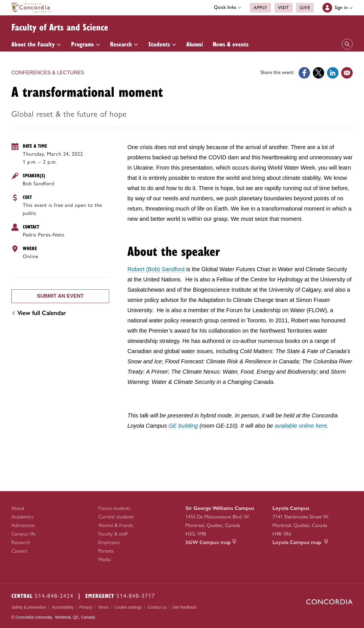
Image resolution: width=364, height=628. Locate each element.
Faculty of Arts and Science (68, 26)
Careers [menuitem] (19, 551)
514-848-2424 (54, 596)
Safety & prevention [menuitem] (29, 607)
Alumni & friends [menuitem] (116, 525)
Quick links (227, 7)
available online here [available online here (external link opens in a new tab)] (301, 426)
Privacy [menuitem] (86, 607)
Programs (86, 44)
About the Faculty (36, 44)
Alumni (195, 44)
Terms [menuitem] (104, 607)
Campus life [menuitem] (23, 534)
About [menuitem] (18, 508)
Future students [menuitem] (114, 508)
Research (124, 44)
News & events (231, 44)
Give (305, 8)
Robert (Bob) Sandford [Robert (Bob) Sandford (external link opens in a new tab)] (156, 269)
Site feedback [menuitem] (184, 607)
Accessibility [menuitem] (63, 607)
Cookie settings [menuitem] (128, 607)
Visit (283, 8)
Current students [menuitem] (116, 517)
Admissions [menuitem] (23, 525)
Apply (260, 8)
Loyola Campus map (300, 542)
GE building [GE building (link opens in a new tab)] (183, 426)
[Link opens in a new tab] (304, 72)
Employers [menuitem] (109, 542)
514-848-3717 (136, 596)
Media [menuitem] (105, 559)
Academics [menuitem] (22, 517)
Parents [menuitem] (106, 551)
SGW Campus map (211, 542)
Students (162, 44)
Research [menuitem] (21, 542)
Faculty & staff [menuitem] (113, 534)
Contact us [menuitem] (157, 607)
